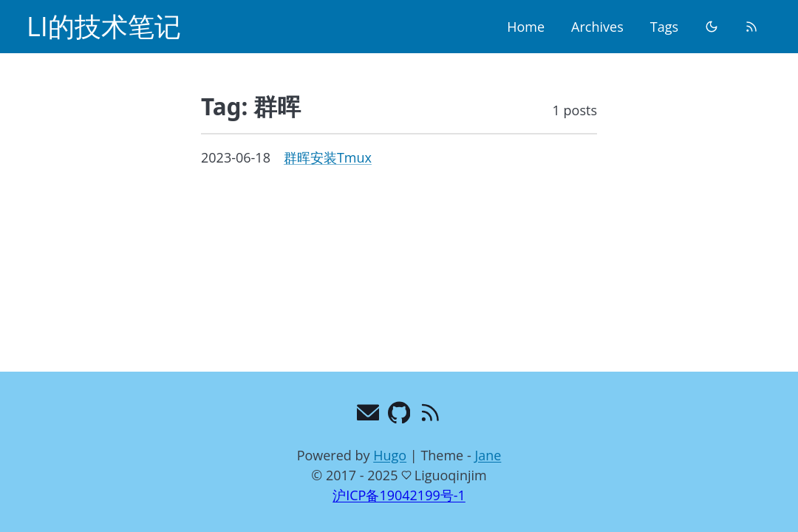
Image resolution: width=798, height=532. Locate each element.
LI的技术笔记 (104, 26)
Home (526, 27)
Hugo (390, 455)
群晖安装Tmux (328, 157)
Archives (597, 27)
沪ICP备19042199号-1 (399, 495)
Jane (488, 455)
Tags (664, 27)
